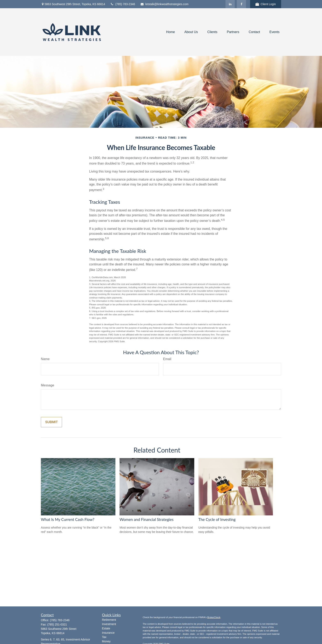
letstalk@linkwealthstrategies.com (164, 4)
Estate (106, 628)
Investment (109, 624)
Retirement (109, 620)
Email (167, 359)
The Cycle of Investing (217, 520)
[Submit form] (51, 422)
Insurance (108, 633)
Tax (104, 637)
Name (45, 359)
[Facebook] (241, 4)
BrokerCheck (214, 617)
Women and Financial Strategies (147, 520)
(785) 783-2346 (123, 4)
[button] (171, 32)
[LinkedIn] (230, 4)
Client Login (266, 4)
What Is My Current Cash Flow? (68, 520)
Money (106, 641)
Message (48, 385)
